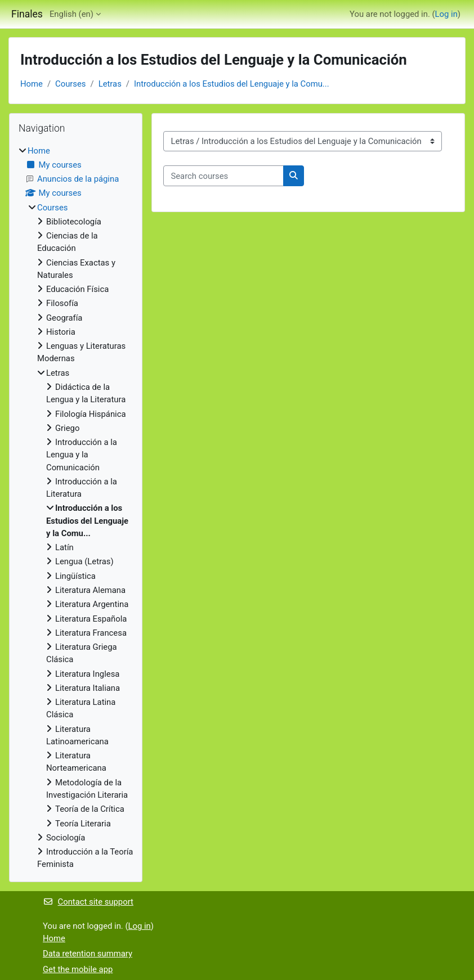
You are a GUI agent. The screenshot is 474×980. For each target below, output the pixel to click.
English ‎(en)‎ (71, 14)
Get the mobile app (78, 969)
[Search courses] (223, 176)
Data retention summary (88, 954)
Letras (110, 84)
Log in (446, 14)
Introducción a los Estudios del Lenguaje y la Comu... (232, 84)
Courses (70, 84)
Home (32, 84)
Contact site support (88, 902)
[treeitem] (76, 508)
